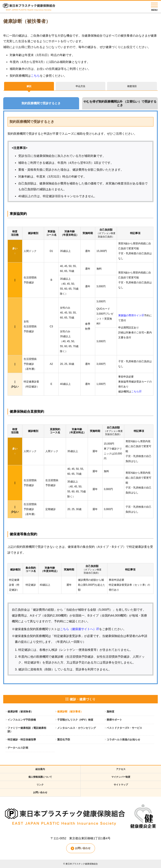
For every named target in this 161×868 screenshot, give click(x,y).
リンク (40, 785)
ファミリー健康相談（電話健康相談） (27, 730)
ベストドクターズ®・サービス (124, 728)
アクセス (121, 769)
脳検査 (110, 712)
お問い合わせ (40, 792)
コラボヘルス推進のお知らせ (123, 740)
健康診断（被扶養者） (70, 712)
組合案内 (40, 769)
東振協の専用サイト (131, 315)
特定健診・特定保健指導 (22, 740)
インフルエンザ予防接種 (22, 720)
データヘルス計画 (18, 748)
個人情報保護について (40, 777)
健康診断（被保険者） (20, 712)
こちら (35, 76)
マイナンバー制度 (121, 777)
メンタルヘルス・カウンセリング (77, 728)
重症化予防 (64, 740)
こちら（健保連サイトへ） (80, 629)
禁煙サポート (114, 720)
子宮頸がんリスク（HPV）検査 (75, 720)
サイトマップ (121, 785)
